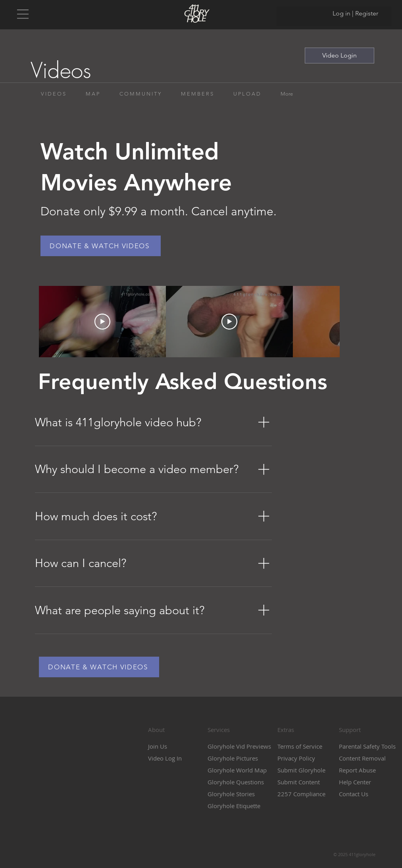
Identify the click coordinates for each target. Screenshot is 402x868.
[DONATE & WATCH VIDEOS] (101, 246)
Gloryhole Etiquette (234, 806)
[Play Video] (102, 322)
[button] (23, 14)
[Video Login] (339, 56)
